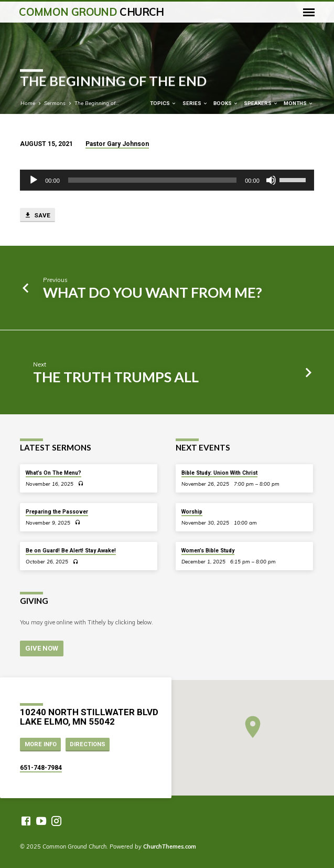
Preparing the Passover (57, 512)
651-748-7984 (41, 768)
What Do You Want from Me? (153, 292)
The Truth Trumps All (116, 377)
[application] (167, 180)
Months (299, 103)
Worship (192, 512)
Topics (163, 103)
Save (37, 215)
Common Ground (91, 12)
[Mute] (271, 180)
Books (226, 103)
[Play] (34, 180)
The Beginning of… (97, 103)
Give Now (42, 648)
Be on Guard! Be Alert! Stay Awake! (71, 551)
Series (195, 103)
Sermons (55, 103)
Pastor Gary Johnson (117, 144)
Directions (88, 744)
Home (28, 103)
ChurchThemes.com (170, 846)
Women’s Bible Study (208, 551)
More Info (41, 744)
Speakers (261, 103)
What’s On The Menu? (53, 473)
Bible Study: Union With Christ (219, 473)
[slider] (152, 180)
